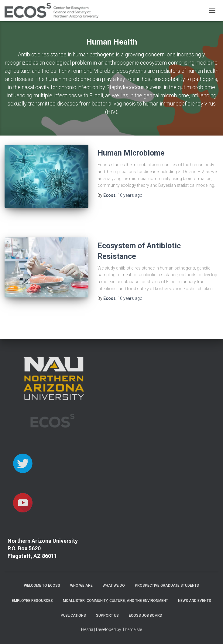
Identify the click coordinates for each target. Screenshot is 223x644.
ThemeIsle (132, 629)
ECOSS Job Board (146, 615)
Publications (73, 615)
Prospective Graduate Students (167, 585)
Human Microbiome (131, 153)
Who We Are (81, 585)
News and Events (195, 601)
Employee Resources (32, 601)
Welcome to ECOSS (42, 585)
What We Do (114, 585)
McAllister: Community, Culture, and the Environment (115, 601)
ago (130, 195)
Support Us (107, 615)
